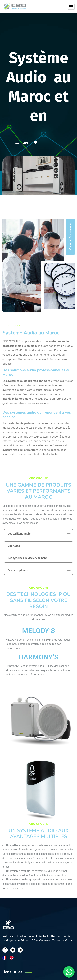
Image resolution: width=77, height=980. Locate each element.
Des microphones (39, 570)
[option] (13, 958)
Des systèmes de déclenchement (39, 558)
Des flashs (39, 546)
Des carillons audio (39, 534)
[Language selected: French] (10, 958)
